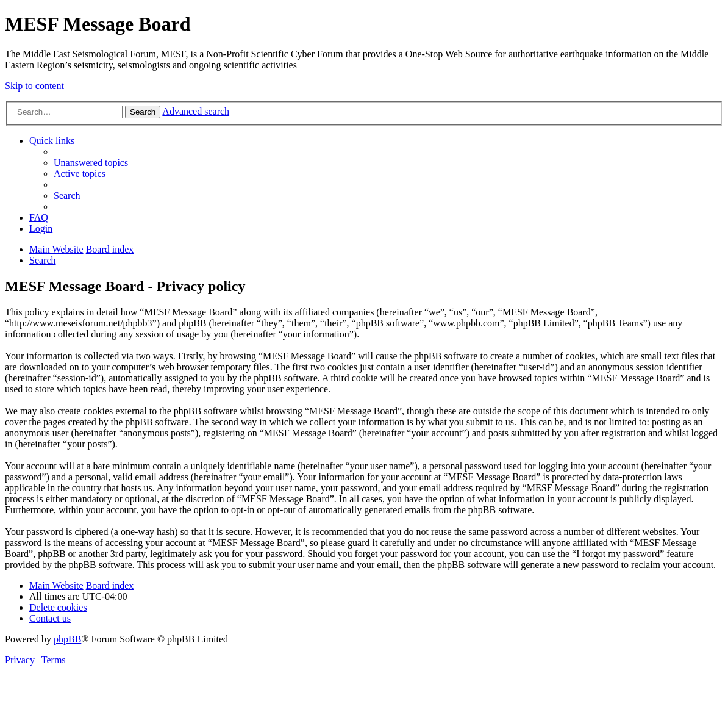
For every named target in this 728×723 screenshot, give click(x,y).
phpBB (67, 639)
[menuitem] (91, 163)
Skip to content (34, 86)
